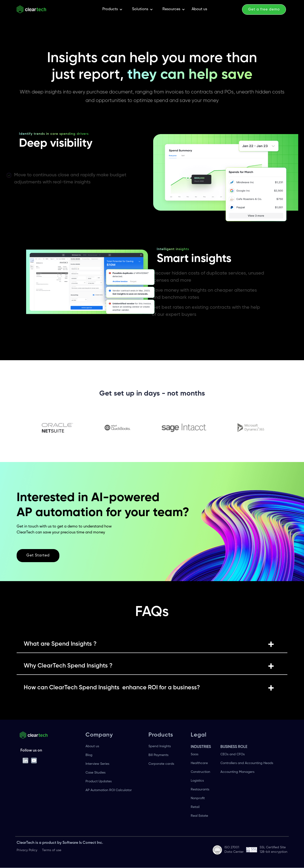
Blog (89, 755)
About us (199, 9)
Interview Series (97, 764)
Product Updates (99, 781)
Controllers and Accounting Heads (247, 763)
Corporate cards (161, 764)
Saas (195, 754)
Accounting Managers (237, 772)
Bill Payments (158, 755)
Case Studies (95, 773)
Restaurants (200, 789)
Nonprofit (198, 798)
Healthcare (199, 763)
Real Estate (199, 816)
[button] (112, 9)
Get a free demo (264, 9)
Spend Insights (160, 746)
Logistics (197, 781)
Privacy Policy (27, 850)
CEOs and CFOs (233, 754)
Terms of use (52, 850)
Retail (195, 807)
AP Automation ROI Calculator (109, 790)
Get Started (38, 555)
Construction (200, 772)
